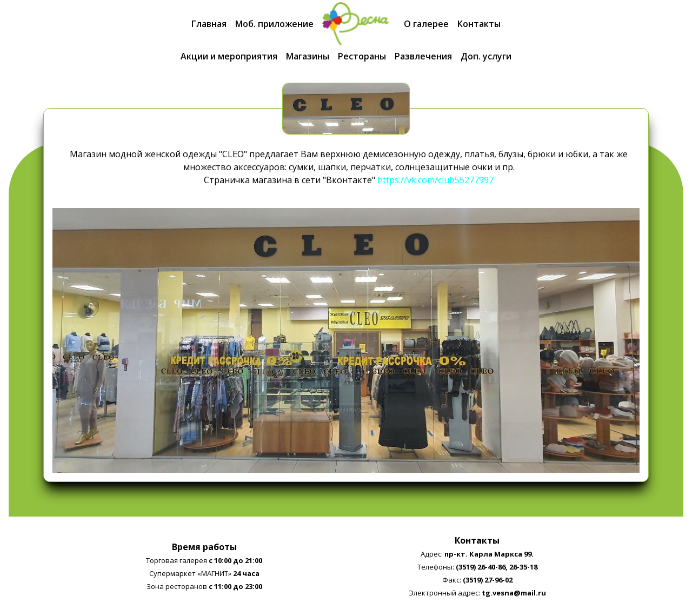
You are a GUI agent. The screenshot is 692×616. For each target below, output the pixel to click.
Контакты (479, 24)
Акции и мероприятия (229, 56)
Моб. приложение (274, 24)
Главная (209, 24)
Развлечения (423, 56)
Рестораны (362, 56)
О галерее (426, 24)
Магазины (308, 56)
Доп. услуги (486, 56)
